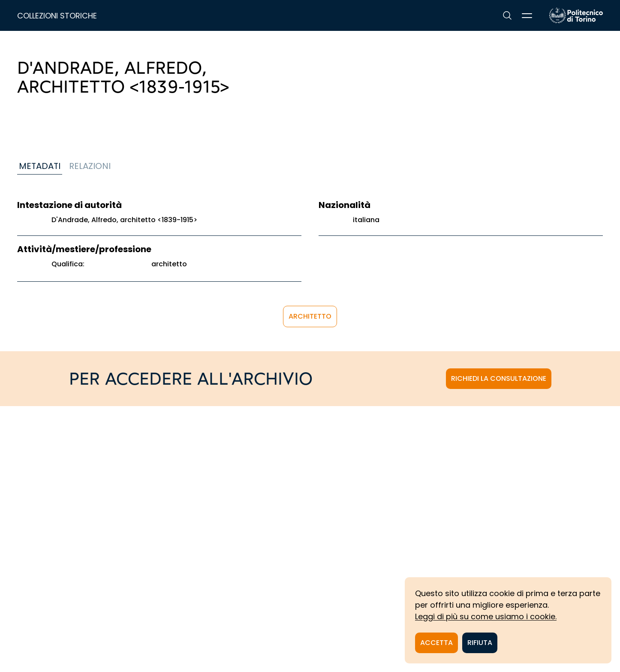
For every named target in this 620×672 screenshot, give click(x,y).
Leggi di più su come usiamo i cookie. (486, 616)
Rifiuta (480, 643)
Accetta (436, 643)
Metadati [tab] (40, 166)
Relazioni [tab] (90, 166)
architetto (310, 316)
